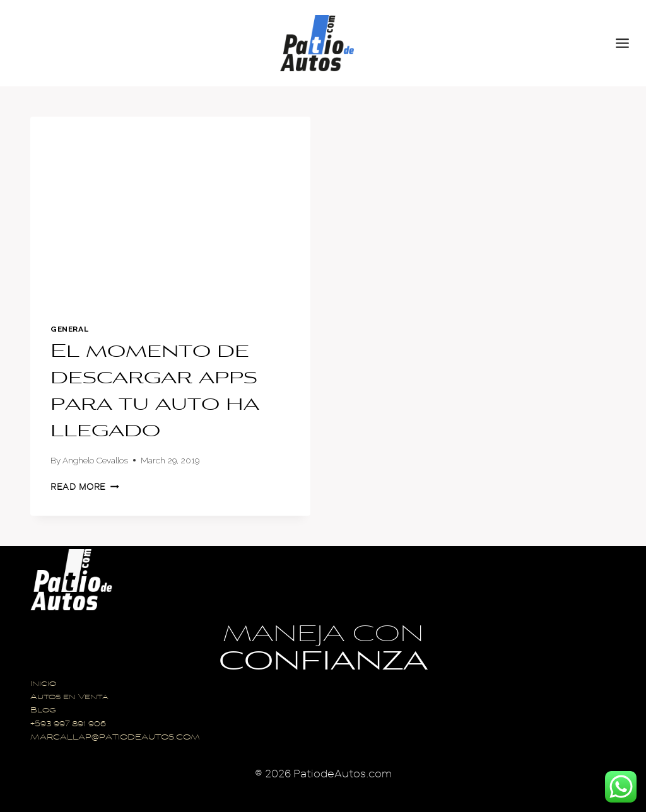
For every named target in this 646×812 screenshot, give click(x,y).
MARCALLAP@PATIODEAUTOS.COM (115, 738)
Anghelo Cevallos (95, 460)
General (69, 329)
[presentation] (170, 210)
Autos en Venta (69, 698)
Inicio (43, 684)
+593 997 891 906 (68, 725)
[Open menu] (628, 43)
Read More (85, 487)
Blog (43, 711)
